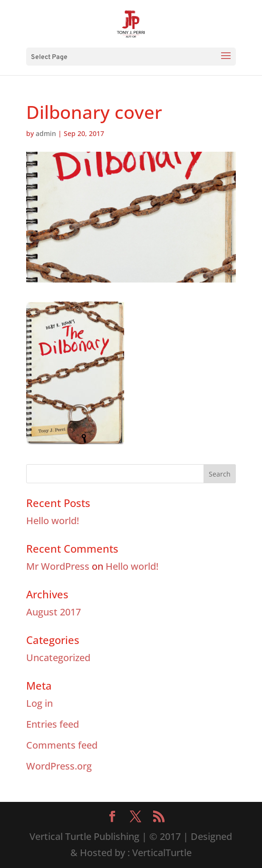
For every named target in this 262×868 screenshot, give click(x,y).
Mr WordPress (58, 566)
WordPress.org (59, 766)
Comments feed (62, 745)
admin (46, 133)
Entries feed (53, 724)
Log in (39, 703)
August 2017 (53, 612)
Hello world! (53, 521)
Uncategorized (58, 658)
